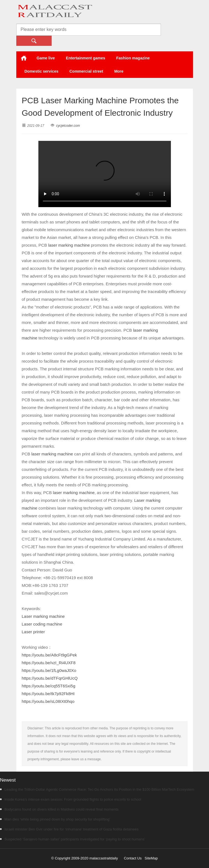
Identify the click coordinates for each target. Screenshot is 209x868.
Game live (46, 58)
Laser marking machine (43, 616)
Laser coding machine (42, 624)
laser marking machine (69, 245)
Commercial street (86, 71)
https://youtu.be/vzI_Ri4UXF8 (49, 663)
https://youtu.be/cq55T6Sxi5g (49, 686)
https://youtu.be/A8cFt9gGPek (49, 655)
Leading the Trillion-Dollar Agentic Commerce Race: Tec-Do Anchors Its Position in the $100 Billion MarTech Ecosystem (97, 789)
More (119, 71)
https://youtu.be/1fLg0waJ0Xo (49, 670)
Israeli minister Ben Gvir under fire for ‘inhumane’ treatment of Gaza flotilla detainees (69, 829)
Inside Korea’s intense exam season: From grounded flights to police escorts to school (71, 799)
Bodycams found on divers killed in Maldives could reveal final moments (59, 809)
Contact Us (133, 858)
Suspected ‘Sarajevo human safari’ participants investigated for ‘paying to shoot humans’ (73, 839)
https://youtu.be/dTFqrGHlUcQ (50, 678)
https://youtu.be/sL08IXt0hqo (48, 701)
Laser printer (33, 632)
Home (24, 58)
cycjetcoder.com (68, 126)
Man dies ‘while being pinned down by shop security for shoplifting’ (55, 819)
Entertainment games (86, 58)
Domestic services (42, 71)
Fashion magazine (133, 58)
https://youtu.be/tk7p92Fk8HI (48, 694)
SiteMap (151, 858)
